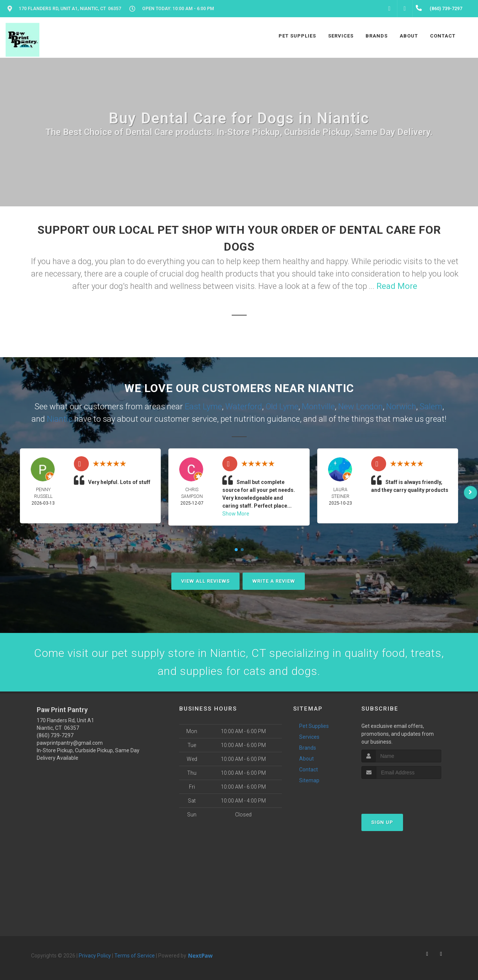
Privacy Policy (95, 956)
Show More (236, 514)
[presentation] (401, 793)
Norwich (401, 407)
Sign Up (382, 822)
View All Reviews (205, 581)
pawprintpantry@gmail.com (70, 743)
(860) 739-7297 (55, 735)
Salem (431, 407)
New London (360, 407)
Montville (318, 407)
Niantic (60, 419)
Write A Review (274, 581)
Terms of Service (135, 956)
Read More (397, 286)
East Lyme (203, 407)
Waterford (244, 407)
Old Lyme (282, 407)
